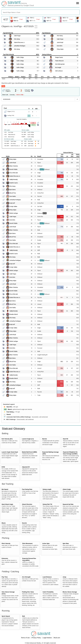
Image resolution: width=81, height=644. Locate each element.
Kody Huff (12, 203)
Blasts (4, 523)
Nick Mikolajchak (60, 64)
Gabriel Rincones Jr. (19, 42)
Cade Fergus (17, 36)
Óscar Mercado (14, 173)
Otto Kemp (17, 39)
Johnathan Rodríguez (20, 46)
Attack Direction (27, 504)
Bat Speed (5, 489)
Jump (64, 577)
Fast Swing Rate (27, 489)
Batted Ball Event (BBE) (29, 452)
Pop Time (5, 577)
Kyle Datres (13, 190)
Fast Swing (10, 412)
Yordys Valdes (13, 206)
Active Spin (46, 543)
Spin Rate (66, 543)
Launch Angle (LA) (28, 439)
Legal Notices (48, 638)
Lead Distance (47, 577)
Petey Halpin (60, 49)
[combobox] (40, 12)
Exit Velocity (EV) (7, 439)
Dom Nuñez (13, 196)
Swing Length (47, 489)
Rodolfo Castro (14, 183)
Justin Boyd (60, 42)
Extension (5, 558)
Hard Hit (9, 407)
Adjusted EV (26, 467)
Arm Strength (26, 577)
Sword (9, 414)
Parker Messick (59, 61)
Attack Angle (67, 489)
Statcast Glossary (13, 429)
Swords (24, 523)
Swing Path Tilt (47, 504)
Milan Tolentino (14, 166)
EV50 (3, 467)
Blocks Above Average (70, 592)
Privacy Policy (36, 638)
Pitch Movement (27, 543)
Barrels (45, 439)
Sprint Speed (6, 616)
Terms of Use (26, 638)
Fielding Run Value (28, 592)
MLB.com (57, 638)
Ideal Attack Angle (7, 504)
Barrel (10, 409)
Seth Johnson (59, 71)
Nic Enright (58, 67)
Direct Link (5, 95)
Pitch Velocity (6, 543)
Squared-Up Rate (68, 504)
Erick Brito (60, 46)
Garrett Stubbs (13, 169)
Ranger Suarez (59, 57)
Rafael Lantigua (14, 213)
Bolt (24, 616)
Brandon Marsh (14, 314)
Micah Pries (13, 193)
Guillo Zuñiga (20, 57)
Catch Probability (48, 592)
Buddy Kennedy (14, 179)
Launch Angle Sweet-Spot (10, 452)
